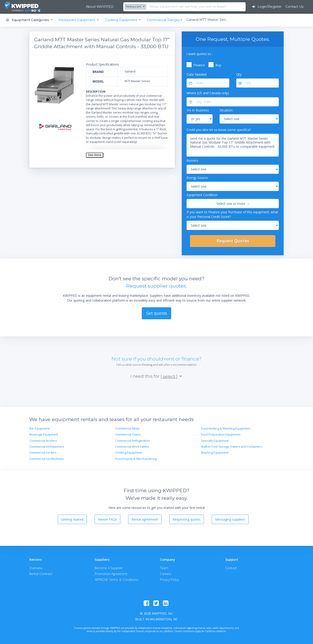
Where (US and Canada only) (208, 93)
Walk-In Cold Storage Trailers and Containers (231, 446)
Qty (239, 74)
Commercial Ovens (128, 434)
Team (164, 568)
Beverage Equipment (44, 434)
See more (95, 155)
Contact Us (295, 7)
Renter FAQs (107, 519)
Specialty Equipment (215, 440)
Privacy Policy (169, 579)
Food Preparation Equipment (221, 434)
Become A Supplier (109, 568)
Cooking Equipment (129, 452)
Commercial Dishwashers (47, 446)
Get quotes (157, 313)
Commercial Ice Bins (43, 452)
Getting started (72, 519)
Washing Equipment (215, 452)
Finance (199, 65)
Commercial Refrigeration (133, 440)
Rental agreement (145, 519)
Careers (166, 573)
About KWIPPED (71, 7)
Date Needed (196, 74)
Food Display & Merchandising (136, 458)
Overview (36, 568)
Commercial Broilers (43, 440)
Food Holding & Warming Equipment (226, 428)
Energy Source (197, 177)
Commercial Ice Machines (47, 458)
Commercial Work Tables (132, 446)
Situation (226, 110)
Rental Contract (41, 573)
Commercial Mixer (128, 428)
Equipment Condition (202, 194)
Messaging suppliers (230, 519)
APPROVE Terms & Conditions (117, 579)
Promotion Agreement (111, 573)
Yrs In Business (198, 110)
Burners (192, 160)
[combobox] (107, 7)
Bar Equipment (39, 428)
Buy (218, 65)
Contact (231, 568)
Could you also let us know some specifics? (219, 129)
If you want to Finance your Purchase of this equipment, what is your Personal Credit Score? (232, 214)
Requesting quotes (187, 519)
